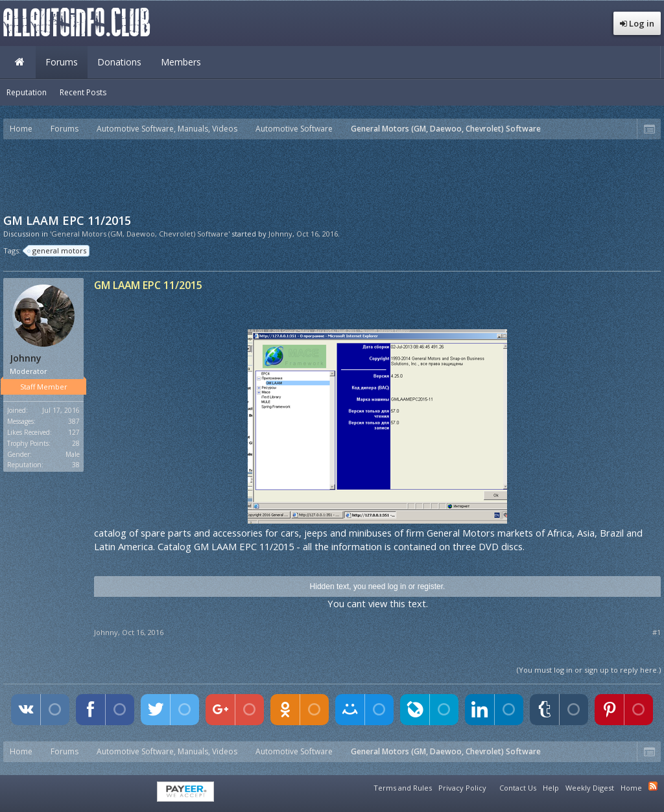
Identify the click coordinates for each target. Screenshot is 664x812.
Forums (62, 62)
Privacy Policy (462, 788)
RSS (653, 786)
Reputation (27, 92)
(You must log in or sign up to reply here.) (589, 670)
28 (76, 443)
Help (551, 788)
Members (181, 62)
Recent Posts (83, 92)
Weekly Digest (590, 788)
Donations (119, 62)
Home (19, 62)
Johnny (280, 234)
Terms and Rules (403, 788)
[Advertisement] (332, 175)
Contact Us (518, 788)
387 (74, 421)
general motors (57, 251)
